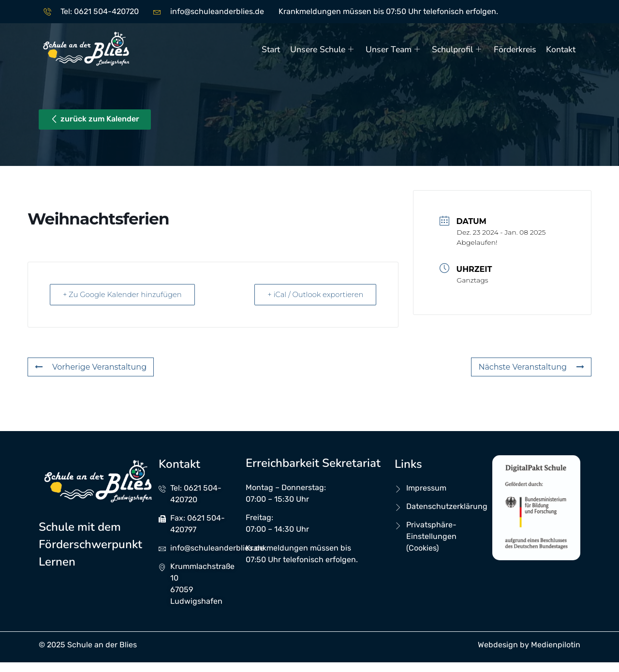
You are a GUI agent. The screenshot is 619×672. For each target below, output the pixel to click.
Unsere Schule (324, 49)
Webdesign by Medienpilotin (529, 645)
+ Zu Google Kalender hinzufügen (124, 294)
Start (272, 49)
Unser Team (394, 49)
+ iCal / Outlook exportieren (314, 294)
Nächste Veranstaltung (531, 367)
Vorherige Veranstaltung (91, 367)
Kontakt (561, 49)
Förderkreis (515, 49)
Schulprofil (458, 49)
